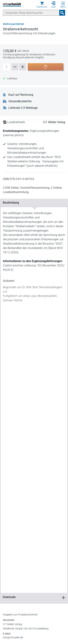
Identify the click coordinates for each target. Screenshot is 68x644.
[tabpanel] (34, 384)
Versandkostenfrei (20, 101)
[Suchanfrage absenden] (62, 13)
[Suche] (31, 13)
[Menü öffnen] (63, 3)
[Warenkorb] (42, 5)
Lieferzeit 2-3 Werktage (23, 108)
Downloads (34, 574)
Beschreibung (34, 203)
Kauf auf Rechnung (21, 95)
